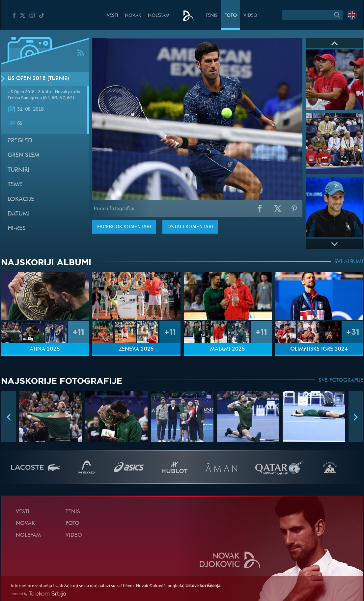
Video (250, 16)
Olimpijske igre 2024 (319, 349)
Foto (231, 16)
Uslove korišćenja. (203, 586)
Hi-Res (17, 229)
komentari (124, 227)
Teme (15, 185)
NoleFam (159, 16)
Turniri (18, 170)
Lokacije (21, 200)
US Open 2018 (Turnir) (38, 79)
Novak (133, 16)
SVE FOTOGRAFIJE (341, 381)
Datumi (19, 214)
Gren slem (24, 155)
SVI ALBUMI (349, 262)
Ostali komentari (190, 227)
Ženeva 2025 (136, 349)
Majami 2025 (228, 349)
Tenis (212, 16)
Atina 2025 (45, 349)
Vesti (112, 16)
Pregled (20, 141)
